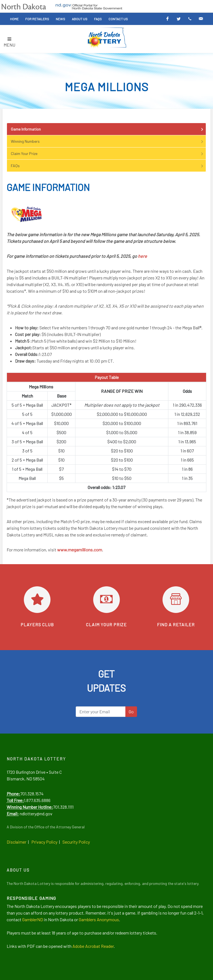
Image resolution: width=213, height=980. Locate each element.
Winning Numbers (107, 141)
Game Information (107, 129)
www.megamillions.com (80, 550)
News (60, 19)
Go (131, 712)
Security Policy (76, 842)
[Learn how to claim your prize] (106, 600)
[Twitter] (179, 19)
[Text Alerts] (190, 19)
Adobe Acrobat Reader (93, 946)
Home (14, 19)
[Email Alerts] (201, 19)
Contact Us (118, 19)
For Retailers (37, 19)
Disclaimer (17, 842)
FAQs (98, 19)
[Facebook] (168, 19)
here (142, 256)
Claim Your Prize (107, 153)
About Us (80, 19)
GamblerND (33, 919)
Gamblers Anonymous (99, 919)
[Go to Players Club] (37, 600)
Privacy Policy (44, 842)
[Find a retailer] (176, 600)
